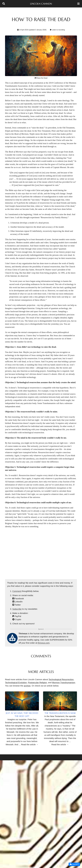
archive (27, 686)
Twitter (17, 605)
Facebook (18, 599)
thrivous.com (44, 643)
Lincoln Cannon (41, 4)
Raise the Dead (41, 78)
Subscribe (17, 609)
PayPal (17, 616)
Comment (17, 591)
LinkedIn (17, 602)
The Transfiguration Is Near (60, 713)
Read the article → (30, 744)
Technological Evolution (16, 683)
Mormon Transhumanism (64, 683)
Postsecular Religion (37, 683)
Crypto (17, 619)
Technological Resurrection (61, 679)
